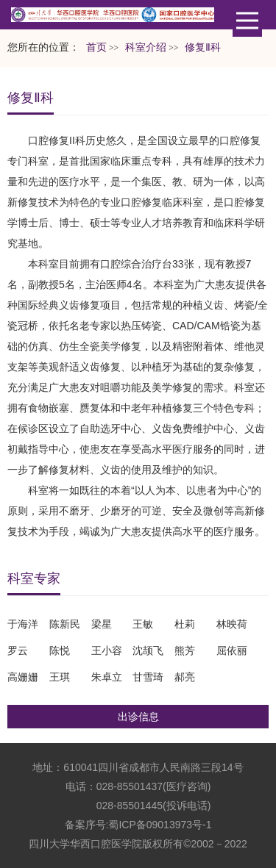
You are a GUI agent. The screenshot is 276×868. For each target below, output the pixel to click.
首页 (96, 47)
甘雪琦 (148, 677)
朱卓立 (107, 677)
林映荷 (232, 624)
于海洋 (23, 624)
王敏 (143, 624)
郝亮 (185, 677)
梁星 (102, 624)
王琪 (60, 677)
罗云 (18, 650)
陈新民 (65, 624)
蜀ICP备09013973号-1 (160, 825)
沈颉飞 (148, 650)
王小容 (107, 650)
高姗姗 (23, 677)
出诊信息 (138, 717)
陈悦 (60, 650)
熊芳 (185, 650)
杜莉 (185, 624)
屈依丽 (232, 650)
